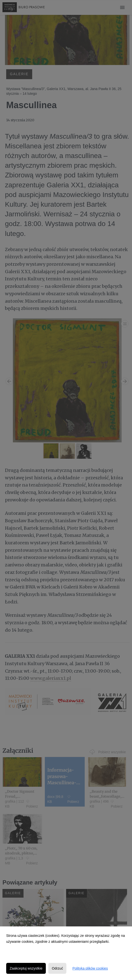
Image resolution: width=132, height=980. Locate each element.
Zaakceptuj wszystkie (26, 968)
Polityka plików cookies (90, 968)
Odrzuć (57, 968)
